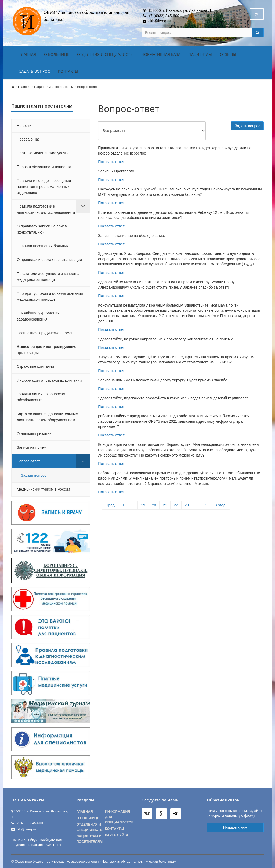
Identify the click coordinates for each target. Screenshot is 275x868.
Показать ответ (111, 162)
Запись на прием (32, 447)
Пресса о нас (28, 139)
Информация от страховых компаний (49, 380)
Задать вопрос (35, 71)
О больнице (57, 54)
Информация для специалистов (119, 817)
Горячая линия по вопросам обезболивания (41, 397)
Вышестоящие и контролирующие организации (47, 350)
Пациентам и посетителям (54, 87)
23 (187, 505)
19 (143, 505)
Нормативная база (161, 54)
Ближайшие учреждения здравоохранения (38, 316)
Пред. (111, 505)
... (133, 505)
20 (154, 505)
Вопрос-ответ (87, 87)
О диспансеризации (34, 434)
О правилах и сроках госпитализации (49, 260)
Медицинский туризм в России (44, 489)
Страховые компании (35, 366)
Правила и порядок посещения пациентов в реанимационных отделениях (44, 187)
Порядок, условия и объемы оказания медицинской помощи (50, 296)
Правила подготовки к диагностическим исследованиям (46, 209)
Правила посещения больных (43, 246)
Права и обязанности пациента (44, 167)
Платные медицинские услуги (43, 153)
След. (221, 505)
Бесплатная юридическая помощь (47, 333)
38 (208, 505)
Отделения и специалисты (105, 54)
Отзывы (228, 54)
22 (176, 505)
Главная (28, 54)
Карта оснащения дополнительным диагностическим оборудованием (48, 417)
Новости (24, 126)
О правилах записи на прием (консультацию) (42, 229)
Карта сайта (117, 835)
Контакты (68, 71)
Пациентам (200, 54)
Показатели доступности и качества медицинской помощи (48, 277)
